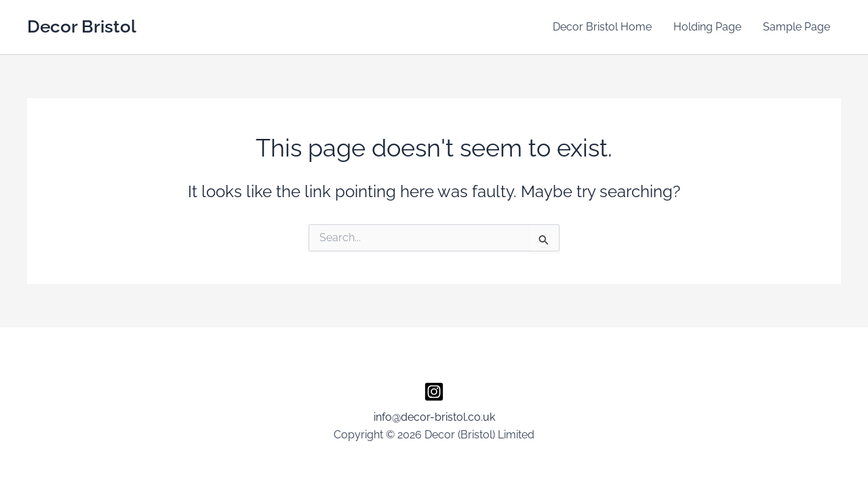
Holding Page (707, 27)
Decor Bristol (82, 26)
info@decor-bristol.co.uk (434, 417)
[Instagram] (434, 392)
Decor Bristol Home (602, 27)
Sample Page (796, 27)
